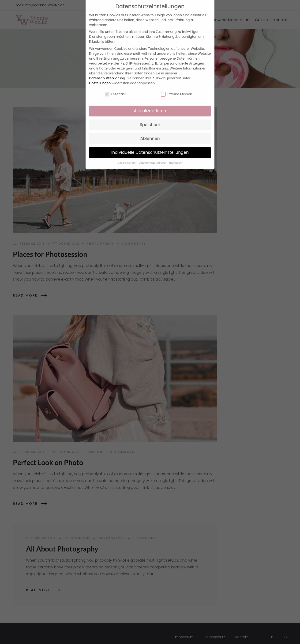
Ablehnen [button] (150, 132)
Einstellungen (100, 76)
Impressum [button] (175, 156)
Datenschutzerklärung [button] (152, 156)
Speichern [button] (150, 118)
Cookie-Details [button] (127, 156)
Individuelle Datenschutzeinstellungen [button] (150, 146)
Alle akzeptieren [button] (150, 104)
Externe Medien (176, 87)
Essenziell (116, 87)
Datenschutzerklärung (107, 71)
